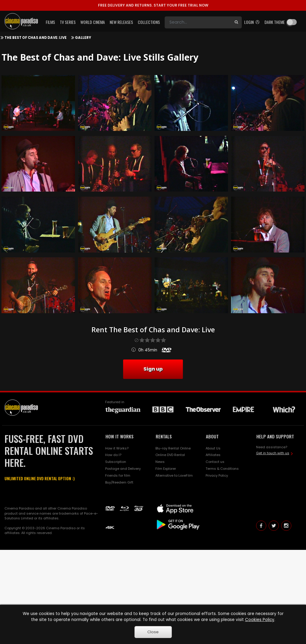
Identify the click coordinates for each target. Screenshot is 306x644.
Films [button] (50, 22)
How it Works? (117, 448)
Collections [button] (149, 22)
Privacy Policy (217, 475)
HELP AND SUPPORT (275, 436)
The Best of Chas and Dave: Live (36, 38)
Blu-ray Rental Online (173, 448)
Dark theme (275, 22)
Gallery (83, 38)
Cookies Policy (260, 620)
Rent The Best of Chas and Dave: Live (153, 330)
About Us (213, 448)
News (160, 462)
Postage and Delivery (123, 469)
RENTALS (164, 436)
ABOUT (212, 436)
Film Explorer (166, 469)
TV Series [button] (68, 22)
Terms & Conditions (222, 469)
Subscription (116, 462)
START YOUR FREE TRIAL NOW (153, 5)
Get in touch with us (273, 453)
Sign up (153, 369)
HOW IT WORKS (120, 436)
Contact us (215, 462)
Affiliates (213, 455)
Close (153, 632)
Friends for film (118, 475)
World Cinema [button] (93, 22)
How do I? (113, 455)
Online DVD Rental (170, 455)
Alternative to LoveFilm (174, 475)
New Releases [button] (121, 22)
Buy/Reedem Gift (119, 482)
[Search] (198, 22)
